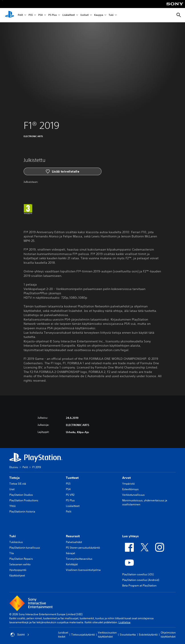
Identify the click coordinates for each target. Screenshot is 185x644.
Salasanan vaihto (20, 564)
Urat (12, 489)
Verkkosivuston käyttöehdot (107, 635)
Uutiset (84, 15)
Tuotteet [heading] (72, 478)
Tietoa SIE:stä (18, 484)
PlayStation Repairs (21, 559)
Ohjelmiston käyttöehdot (168, 635)
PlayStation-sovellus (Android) (141, 580)
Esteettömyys (130, 489)
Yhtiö (12, 506)
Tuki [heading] (13, 536)
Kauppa (99, 15)
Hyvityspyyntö (18, 570)
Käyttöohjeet (17, 575)
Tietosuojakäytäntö (83, 635)
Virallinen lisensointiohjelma (83, 570)
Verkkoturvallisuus (133, 495)
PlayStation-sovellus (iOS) (138, 574)
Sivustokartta (128, 635)
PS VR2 (70, 495)
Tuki (111, 15)
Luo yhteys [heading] (130, 536)
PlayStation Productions (24, 500)
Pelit (20, 15)
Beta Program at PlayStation (139, 585)
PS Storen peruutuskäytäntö (83, 548)
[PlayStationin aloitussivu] (10, 15)
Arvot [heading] (126, 478)
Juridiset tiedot (63, 635)
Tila (12, 553)
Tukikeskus (16, 542)
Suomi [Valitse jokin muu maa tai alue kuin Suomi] (20, 635)
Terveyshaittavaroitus (79, 559)
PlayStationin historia (22, 511)
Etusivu (14, 467)
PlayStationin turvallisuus (25, 548)
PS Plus (53, 15)
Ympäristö (128, 484)
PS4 (41, 15)
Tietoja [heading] (14, 478)
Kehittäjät (72, 564)
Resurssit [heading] (73, 536)
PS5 (31, 15)
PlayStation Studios (21, 495)
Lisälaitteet (69, 15)
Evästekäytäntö (148, 635)
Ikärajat (70, 553)
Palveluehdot (74, 542)
